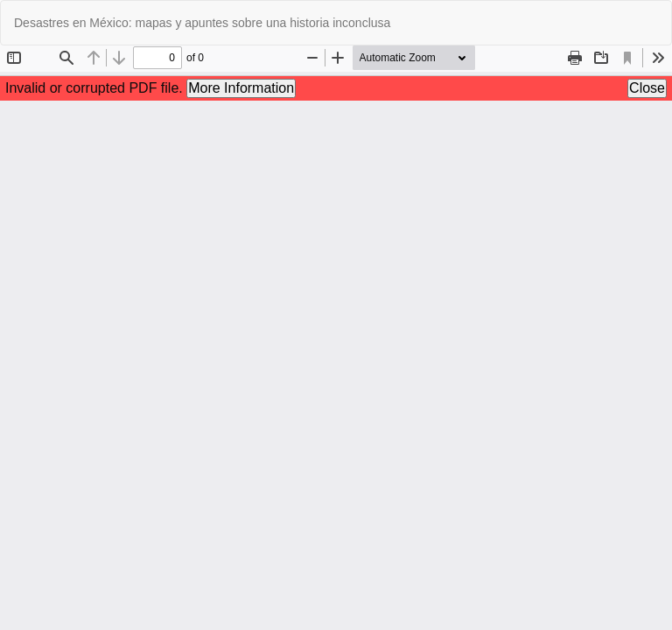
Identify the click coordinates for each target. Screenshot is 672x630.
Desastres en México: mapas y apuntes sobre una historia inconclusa (202, 23)
